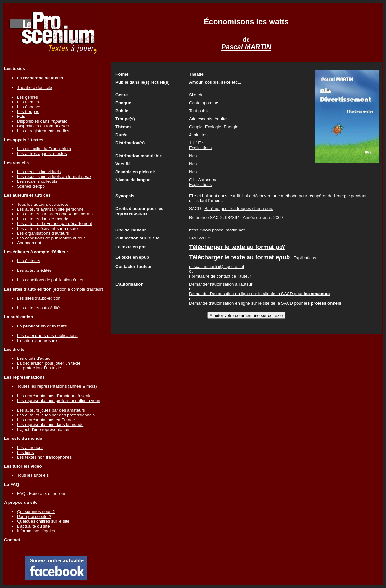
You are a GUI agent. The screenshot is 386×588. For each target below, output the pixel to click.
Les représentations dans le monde (50, 425)
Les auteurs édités (34, 270)
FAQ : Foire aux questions (42, 493)
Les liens (25, 452)
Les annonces (30, 448)
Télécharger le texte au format (237, 247)
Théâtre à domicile (35, 88)
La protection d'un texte (39, 368)
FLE (21, 116)
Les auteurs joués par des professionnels (56, 415)
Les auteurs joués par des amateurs (51, 410)
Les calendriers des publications (47, 336)
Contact (12, 540)
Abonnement (29, 243)
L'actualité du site (33, 526)
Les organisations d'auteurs (43, 233)
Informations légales (36, 531)
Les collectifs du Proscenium (44, 149)
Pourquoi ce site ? (34, 516)
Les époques (29, 107)
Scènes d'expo (31, 186)
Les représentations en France (46, 420)
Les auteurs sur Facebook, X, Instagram (55, 214)
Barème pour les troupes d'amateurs (239, 209)
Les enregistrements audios (43, 131)
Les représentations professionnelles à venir (59, 401)
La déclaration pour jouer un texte (49, 363)
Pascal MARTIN (246, 47)
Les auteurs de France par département (55, 224)
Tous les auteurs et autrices (43, 204)
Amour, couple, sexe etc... (215, 82)
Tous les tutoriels (33, 475)
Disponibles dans (42, 121)
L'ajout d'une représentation (43, 429)
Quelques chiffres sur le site (43, 521)
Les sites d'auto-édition (39, 298)
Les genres (28, 97)
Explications (200, 148)
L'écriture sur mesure (37, 340)
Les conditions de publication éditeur (51, 280)
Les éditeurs (29, 261)
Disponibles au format (43, 126)
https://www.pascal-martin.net (217, 230)
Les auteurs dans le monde (43, 219)
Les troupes (28, 112)
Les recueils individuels (39, 172)
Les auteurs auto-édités (39, 308)
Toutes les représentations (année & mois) (57, 386)
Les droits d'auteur (34, 358)
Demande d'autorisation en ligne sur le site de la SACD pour (259, 294)
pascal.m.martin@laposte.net (217, 266)
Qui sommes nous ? (36, 512)
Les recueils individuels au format (54, 177)
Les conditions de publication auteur (51, 238)
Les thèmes (28, 102)
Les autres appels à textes (42, 153)
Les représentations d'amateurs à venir (54, 396)
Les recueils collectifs (37, 181)
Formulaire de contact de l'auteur (220, 276)
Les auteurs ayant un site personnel (51, 209)
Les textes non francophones (44, 457)
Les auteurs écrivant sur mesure (47, 228)
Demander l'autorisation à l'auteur (221, 284)
